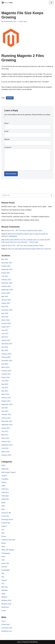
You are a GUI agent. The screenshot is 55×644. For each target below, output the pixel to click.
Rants (3, 557)
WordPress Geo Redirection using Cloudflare (16, 210)
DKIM (3, 503)
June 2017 (5, 334)
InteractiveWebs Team (10, 22)
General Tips (6, 523)
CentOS (4, 476)
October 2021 (6, 266)
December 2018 (7, 310)
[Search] (25, 195)
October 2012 (6, 401)
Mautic (4, 543)
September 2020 (7, 290)
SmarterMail (5, 570)
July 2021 (5, 276)
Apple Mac (5, 469)
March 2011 (5, 438)
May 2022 (5, 259)
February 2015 (6, 371)
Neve (19, 642)
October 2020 (6, 286)
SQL (3, 573)
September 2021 (7, 269)
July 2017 (5, 330)
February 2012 (6, 415)
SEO (3, 560)
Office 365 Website (8, 550)
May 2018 (5, 313)
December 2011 (7, 421)
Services (4, 567)
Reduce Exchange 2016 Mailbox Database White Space (20, 220)
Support (4, 580)
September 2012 (7, 404)
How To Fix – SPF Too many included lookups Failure (24, 231)
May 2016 (5, 350)
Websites (5, 590)
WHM (25, 22)
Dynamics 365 (6, 513)
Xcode (4, 611)
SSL (3, 577)
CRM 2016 (5, 499)
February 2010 (6, 455)
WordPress (5, 607)
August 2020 (6, 293)
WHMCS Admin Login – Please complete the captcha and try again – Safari (27, 207)
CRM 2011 (5, 489)
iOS (3, 530)
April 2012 (5, 411)
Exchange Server (7, 520)
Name (7, 123)
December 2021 (7, 263)
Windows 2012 (6, 600)
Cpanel (21, 22)
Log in (3, 621)
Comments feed (7, 628)
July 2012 (5, 408)
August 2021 (6, 273)
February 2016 (6, 354)
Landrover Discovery (8, 540)
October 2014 (6, 374)
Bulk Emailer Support (9, 472)
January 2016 (6, 357)
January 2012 (6, 418)
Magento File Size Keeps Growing (13, 213)
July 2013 (5, 388)
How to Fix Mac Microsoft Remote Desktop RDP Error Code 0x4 (29, 249)
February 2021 (6, 280)
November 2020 (7, 283)
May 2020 (5, 297)
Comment (8, 147)
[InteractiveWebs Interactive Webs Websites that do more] (7, 3)
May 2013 (5, 391)
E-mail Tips (5, 516)
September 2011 (7, 425)
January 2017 (6, 340)
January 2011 (6, 442)
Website (7, 139)
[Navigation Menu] (51, 3)
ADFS (3, 465)
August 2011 (6, 428)
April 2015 (5, 364)
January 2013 (6, 398)
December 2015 (7, 361)
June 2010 (5, 448)
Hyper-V (4, 526)
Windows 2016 (6, 604)
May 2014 (5, 384)
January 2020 (6, 300)
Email (7, 131)
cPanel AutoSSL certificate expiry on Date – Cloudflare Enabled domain (25, 217)
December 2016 (7, 344)
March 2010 (5, 452)
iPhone (4, 536)
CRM (3, 486)
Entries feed (5, 624)
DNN (3, 506)
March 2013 (5, 394)
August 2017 (6, 327)
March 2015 (5, 367)
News (3, 547)
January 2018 (6, 323)
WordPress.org (6, 631)
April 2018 (5, 317)
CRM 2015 (5, 496)
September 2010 (7, 445)
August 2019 (6, 303)
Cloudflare (5, 479)
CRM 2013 (5, 493)
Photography (6, 553)
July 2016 (5, 347)
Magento (10, 98)
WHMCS (4, 597)
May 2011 (5, 435)
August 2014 (6, 377)
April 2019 (5, 307)
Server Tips (5, 563)
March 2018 (5, 320)
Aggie (3, 246)
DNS (3, 509)
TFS (3, 584)
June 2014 (5, 381)
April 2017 (5, 337)
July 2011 (5, 431)
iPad (3, 533)
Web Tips (5, 587)
